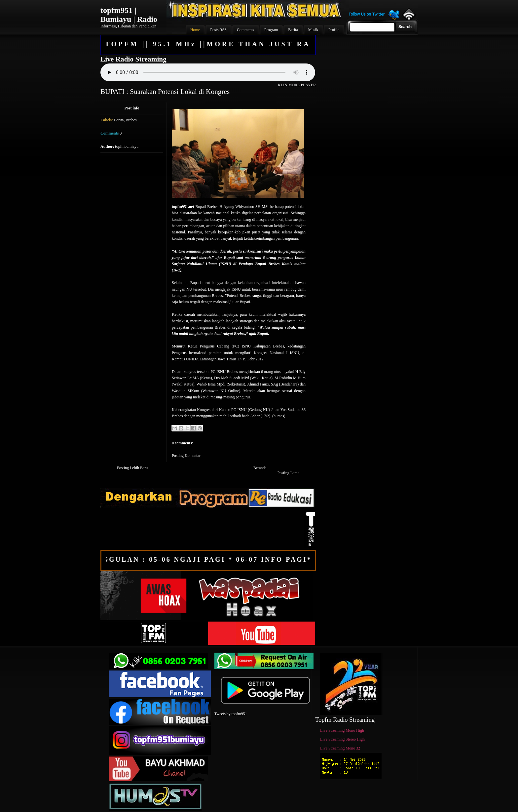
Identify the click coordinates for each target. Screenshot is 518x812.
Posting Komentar (186, 456)
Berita (119, 120)
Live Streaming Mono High (342, 730)
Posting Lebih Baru (132, 468)
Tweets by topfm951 (231, 714)
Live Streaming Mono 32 (340, 748)
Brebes (131, 120)
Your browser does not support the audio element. (208, 72)
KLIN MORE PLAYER (297, 85)
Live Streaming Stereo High (342, 739)
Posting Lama (288, 473)
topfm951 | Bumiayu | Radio (129, 15)
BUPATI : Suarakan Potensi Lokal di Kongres (165, 92)
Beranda (260, 468)
